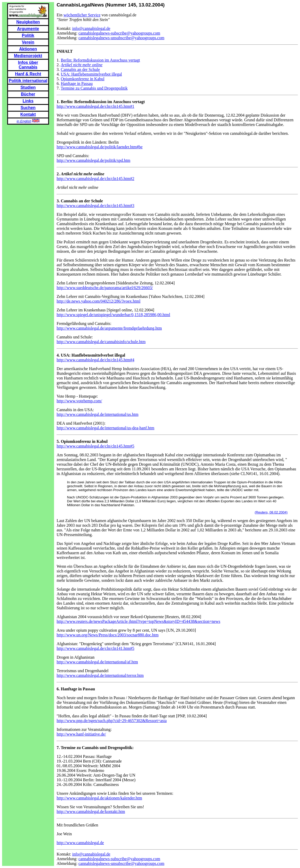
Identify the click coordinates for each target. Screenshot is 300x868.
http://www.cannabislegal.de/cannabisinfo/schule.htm (101, 342)
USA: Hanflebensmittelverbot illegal (91, 74)
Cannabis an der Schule (80, 69)
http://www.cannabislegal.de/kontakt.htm (91, 812)
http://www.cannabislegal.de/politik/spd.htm (94, 160)
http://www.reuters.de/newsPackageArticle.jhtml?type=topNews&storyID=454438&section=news (138, 621)
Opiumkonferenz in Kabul (83, 79)
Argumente (28, 29)
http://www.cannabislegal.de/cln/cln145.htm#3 (95, 206)
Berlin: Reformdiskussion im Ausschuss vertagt (100, 60)
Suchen (28, 108)
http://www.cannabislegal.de (80, 843)
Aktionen (28, 49)
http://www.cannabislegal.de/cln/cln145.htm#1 (95, 106)
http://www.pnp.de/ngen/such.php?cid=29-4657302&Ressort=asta (112, 721)
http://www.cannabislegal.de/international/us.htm (98, 414)
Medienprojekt (28, 56)
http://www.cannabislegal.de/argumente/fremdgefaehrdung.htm (109, 328)
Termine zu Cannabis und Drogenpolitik (94, 88)
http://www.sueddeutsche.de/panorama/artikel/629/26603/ (105, 288)
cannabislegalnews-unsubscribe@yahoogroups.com (121, 38)
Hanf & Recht (28, 74)
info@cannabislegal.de (91, 28)
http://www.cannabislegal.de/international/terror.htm (100, 675)
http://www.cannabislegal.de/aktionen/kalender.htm (99, 798)
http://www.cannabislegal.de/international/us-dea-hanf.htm (105, 428)
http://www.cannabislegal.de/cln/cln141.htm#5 (95, 648)
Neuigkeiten (28, 22)
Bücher (28, 94)
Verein (28, 42)
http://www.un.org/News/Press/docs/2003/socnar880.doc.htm (108, 635)
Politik (28, 35)
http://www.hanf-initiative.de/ (81, 734)
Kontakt (28, 114)
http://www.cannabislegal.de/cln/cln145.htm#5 (95, 446)
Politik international (28, 81)
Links (28, 101)
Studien (28, 87)
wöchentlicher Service (82, 15)
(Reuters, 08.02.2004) (271, 512)
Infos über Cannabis (28, 65)
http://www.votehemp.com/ (79, 401)
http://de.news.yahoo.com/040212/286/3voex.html (99, 301)
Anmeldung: (68, 33)
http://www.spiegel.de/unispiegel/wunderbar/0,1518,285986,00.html (113, 315)
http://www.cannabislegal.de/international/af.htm (97, 662)
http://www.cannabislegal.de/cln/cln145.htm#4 (95, 360)
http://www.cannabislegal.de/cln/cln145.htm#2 (95, 179)
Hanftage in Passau (77, 84)
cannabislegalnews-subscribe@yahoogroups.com (119, 33)
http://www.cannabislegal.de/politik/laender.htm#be (100, 147)
